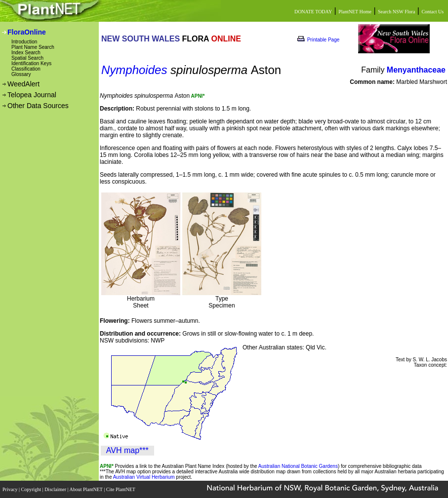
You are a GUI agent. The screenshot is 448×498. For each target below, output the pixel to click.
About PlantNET (86, 489)
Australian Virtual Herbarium (144, 477)
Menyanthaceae (416, 70)
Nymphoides (134, 70)
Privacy (11, 489)
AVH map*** (127, 450)
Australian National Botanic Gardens (298, 466)
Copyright (32, 489)
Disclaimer (56, 489)
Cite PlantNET (121, 489)
